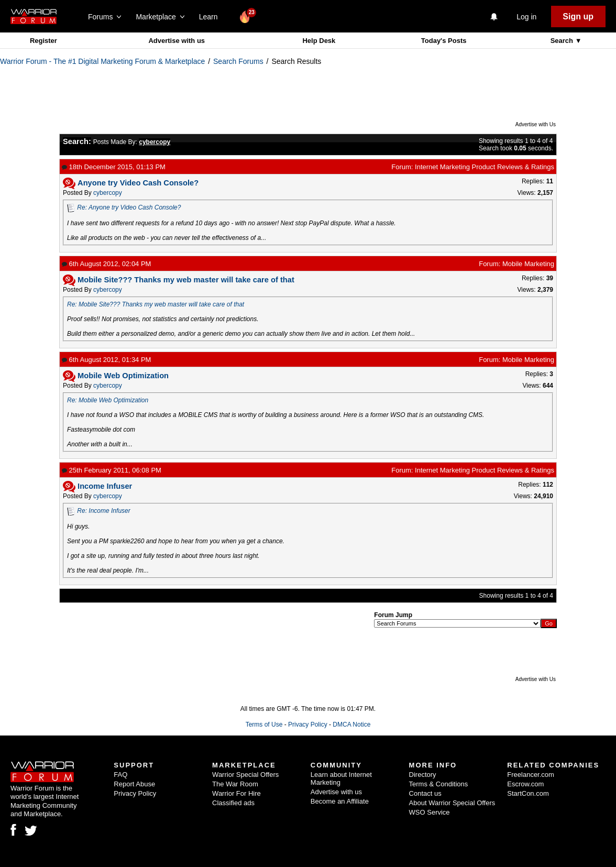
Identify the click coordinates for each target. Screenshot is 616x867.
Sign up (578, 17)
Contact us (425, 793)
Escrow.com (525, 784)
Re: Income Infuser (103, 511)
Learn (211, 17)
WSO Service (430, 812)
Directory (423, 775)
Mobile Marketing (528, 264)
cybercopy (108, 193)
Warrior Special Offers (245, 775)
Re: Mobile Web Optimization (108, 400)
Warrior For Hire (236, 793)
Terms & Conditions (439, 784)
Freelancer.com (531, 775)
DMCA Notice (351, 725)
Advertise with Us (536, 124)
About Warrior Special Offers (452, 803)
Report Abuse (134, 784)
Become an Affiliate (340, 801)
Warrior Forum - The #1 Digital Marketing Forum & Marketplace (102, 61)
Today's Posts (444, 41)
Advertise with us (177, 41)
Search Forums (238, 61)
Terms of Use (264, 725)
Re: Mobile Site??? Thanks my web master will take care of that (156, 304)
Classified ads (233, 803)
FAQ (120, 775)
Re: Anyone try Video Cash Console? (129, 207)
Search (563, 41)
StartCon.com (528, 793)
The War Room (235, 784)
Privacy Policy (308, 725)
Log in (526, 17)
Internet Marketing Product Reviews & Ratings (485, 167)
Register (43, 41)
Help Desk (319, 41)
